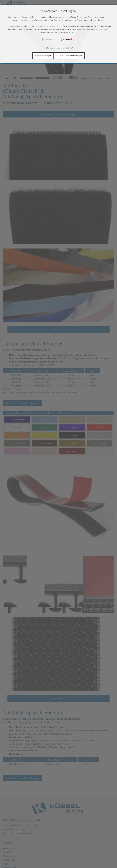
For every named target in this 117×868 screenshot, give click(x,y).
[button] (59, 48)
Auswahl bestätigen (43, 56)
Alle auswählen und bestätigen (69, 56)
